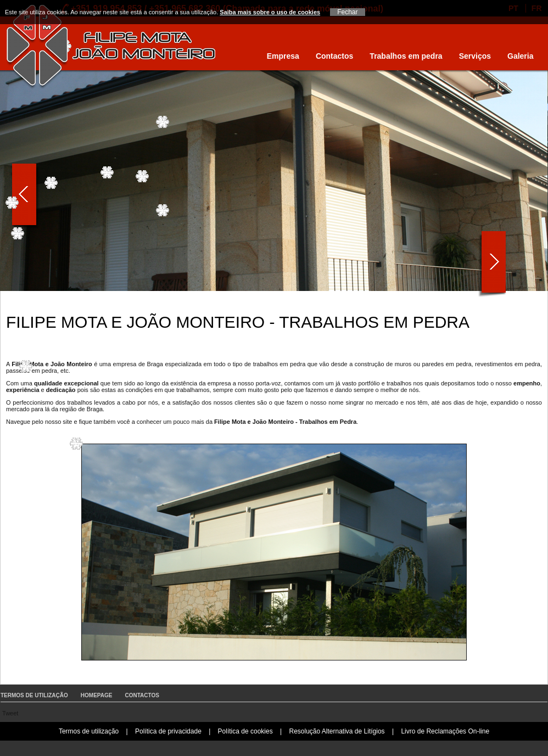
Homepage (97, 695)
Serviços (475, 56)
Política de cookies (245, 731)
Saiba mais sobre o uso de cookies (270, 12)
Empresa (283, 56)
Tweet (10, 713)
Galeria (520, 56)
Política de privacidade (168, 731)
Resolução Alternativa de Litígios (337, 731)
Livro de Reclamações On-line (445, 731)
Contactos (334, 56)
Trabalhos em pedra (406, 56)
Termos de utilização (34, 695)
